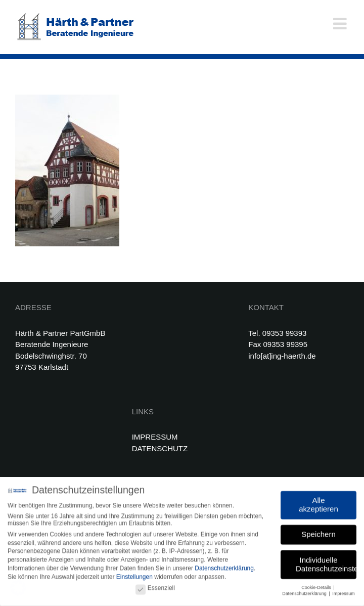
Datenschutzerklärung (224, 567)
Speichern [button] (318, 533)
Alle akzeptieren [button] (318, 503)
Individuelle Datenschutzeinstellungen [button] (326, 562)
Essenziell (155, 586)
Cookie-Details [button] (317, 586)
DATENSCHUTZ (160, 448)
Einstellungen (134, 576)
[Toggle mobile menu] (341, 24)
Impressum (344, 592)
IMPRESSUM (155, 437)
